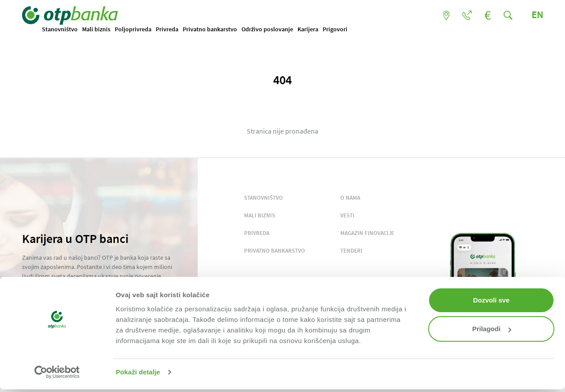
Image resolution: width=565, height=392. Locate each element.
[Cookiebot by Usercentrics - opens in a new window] (57, 372)
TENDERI (351, 251)
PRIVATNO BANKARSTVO (275, 251)
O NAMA (350, 198)
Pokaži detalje (138, 372)
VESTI (347, 215)
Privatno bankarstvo (210, 29)
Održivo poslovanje (267, 29)
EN (537, 15)
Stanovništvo (60, 29)
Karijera (308, 29)
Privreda (167, 29)
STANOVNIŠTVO (264, 198)
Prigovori (335, 29)
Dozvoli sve (492, 300)
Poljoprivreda (133, 29)
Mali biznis (96, 29)
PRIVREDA (257, 233)
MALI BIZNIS (260, 215)
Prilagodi (492, 329)
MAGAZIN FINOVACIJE (367, 233)
